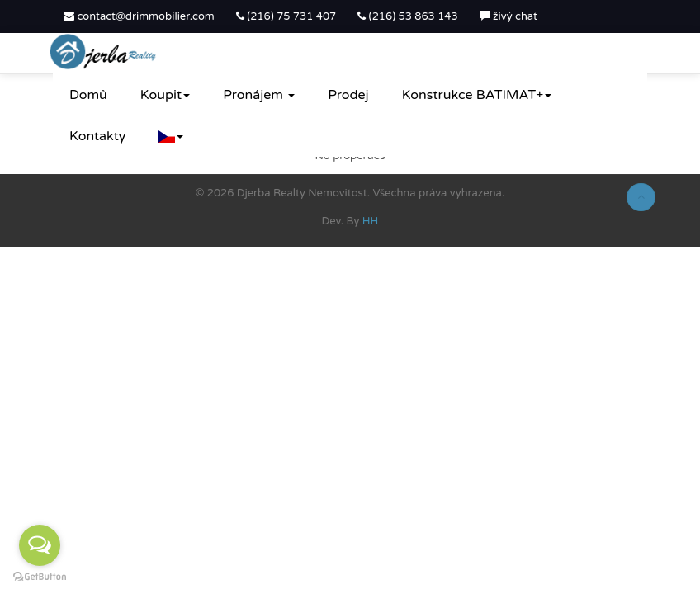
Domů (88, 95)
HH (371, 221)
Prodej (348, 95)
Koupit (165, 95)
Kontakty (97, 136)
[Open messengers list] (40, 545)
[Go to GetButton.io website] (40, 577)
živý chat (508, 16)
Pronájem (259, 95)
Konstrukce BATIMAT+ (477, 95)
